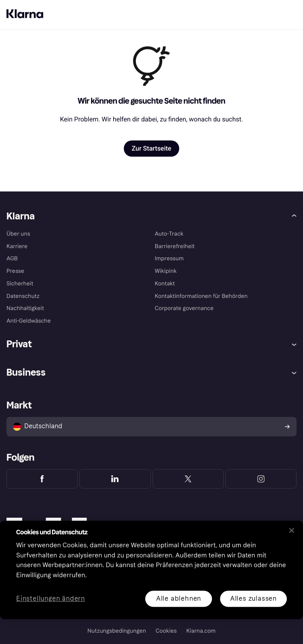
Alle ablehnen (179, 598)
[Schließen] (292, 530)
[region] (151, 570)
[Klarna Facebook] (42, 479)
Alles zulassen (253, 598)
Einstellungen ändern (51, 599)
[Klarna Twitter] (188, 479)
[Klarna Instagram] (261, 479)
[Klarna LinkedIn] (115, 479)
